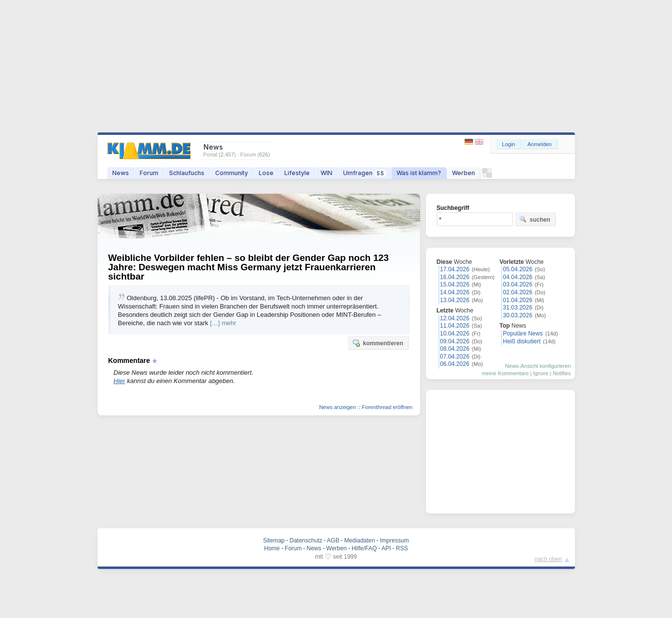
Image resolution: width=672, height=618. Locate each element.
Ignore (541, 373)
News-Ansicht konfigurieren (538, 366)
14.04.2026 (455, 292)
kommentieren (377, 343)
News (121, 173)
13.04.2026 (455, 300)
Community (232, 173)
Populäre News (523, 334)
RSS (402, 548)
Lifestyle (297, 173)
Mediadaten (360, 541)
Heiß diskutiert (522, 341)
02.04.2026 (518, 292)
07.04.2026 (455, 357)
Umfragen (364, 173)
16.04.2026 (455, 277)
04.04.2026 (518, 277)
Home (272, 548)
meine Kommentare (505, 373)
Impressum (394, 541)
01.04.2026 (518, 300)
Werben (463, 173)
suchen (535, 219)
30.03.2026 (518, 315)
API (386, 548)
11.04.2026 (455, 326)
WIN (326, 173)
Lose (266, 173)
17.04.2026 (455, 269)
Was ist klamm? (419, 173)
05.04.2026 (518, 269)
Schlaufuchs (187, 173)
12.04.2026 (455, 318)
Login (509, 144)
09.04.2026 (455, 341)
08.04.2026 (455, 349)
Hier (120, 381)
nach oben (548, 559)
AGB (333, 541)
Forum (149, 173)
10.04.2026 (455, 334)
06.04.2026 (455, 364)
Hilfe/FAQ (364, 548)
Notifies (562, 373)
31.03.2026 (518, 308)
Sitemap (274, 541)
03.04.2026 (518, 284)
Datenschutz (306, 541)
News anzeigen (337, 407)
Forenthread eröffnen (387, 407)
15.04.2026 (455, 284)
